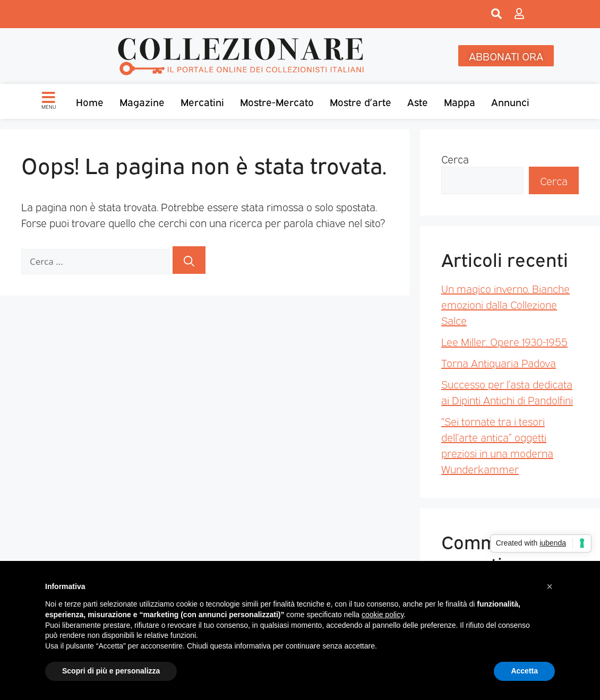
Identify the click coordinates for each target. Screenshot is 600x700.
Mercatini (202, 101)
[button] (550, 586)
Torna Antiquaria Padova (499, 362)
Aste (418, 101)
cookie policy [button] (383, 615)
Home (90, 101)
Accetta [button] (524, 671)
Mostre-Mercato (277, 101)
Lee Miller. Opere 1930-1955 (504, 341)
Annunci (510, 101)
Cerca (455, 159)
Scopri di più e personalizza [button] (111, 671)
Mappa (460, 101)
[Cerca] (189, 260)
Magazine (142, 101)
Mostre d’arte (361, 101)
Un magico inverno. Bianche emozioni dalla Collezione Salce (505, 304)
